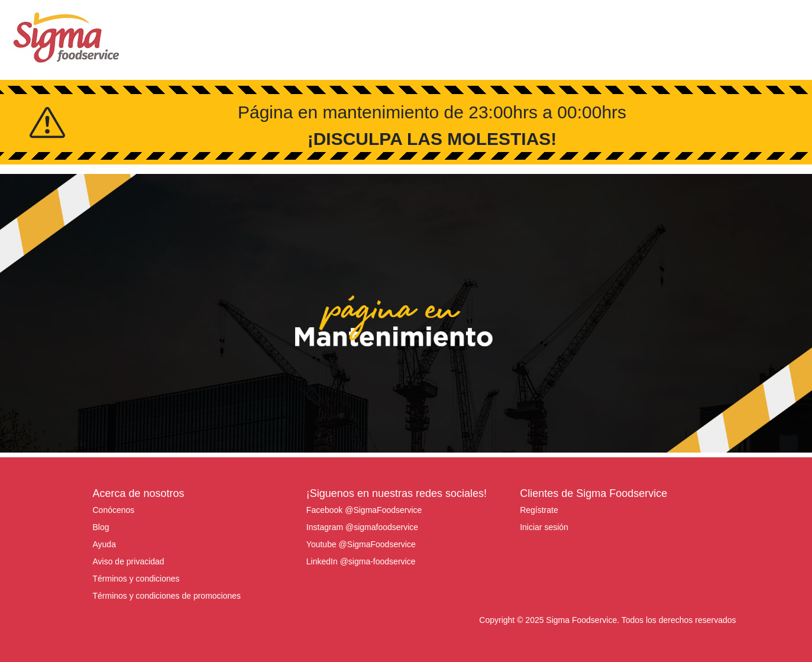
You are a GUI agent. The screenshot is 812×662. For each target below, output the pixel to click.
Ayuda (104, 544)
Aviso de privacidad (129, 561)
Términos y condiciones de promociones (167, 596)
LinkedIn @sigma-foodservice (361, 561)
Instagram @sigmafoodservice (362, 527)
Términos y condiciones (136, 579)
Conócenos (114, 510)
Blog (101, 527)
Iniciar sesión (544, 527)
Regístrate (539, 510)
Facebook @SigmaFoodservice (364, 510)
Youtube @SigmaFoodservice (361, 544)
